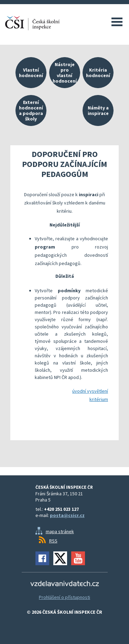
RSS (53, 541)
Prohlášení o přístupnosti (64, 597)
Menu (117, 22)
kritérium (99, 399)
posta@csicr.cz (67, 515)
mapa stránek (60, 531)
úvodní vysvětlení (90, 391)
